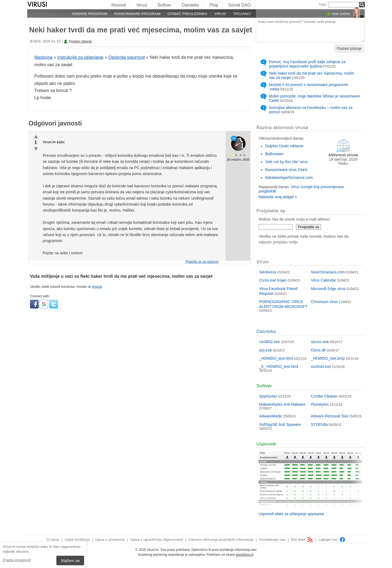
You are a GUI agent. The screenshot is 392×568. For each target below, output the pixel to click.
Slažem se (70, 561)
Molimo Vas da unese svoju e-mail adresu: (294, 219)
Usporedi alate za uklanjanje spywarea (291, 514)
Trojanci (242, 14)
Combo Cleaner (324, 396)
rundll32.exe (269, 342)
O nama (53, 540)
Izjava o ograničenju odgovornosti (157, 540)
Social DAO (239, 5)
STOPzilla (319, 425)
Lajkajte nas (332, 540)
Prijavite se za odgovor (202, 262)
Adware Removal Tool (329, 416)
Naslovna (43, 57)
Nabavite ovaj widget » (278, 197)
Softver (164, 5)
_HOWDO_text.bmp (328, 358)
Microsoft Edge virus (328, 289)
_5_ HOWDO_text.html (279, 367)
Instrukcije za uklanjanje (81, 57)
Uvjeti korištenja (77, 540)
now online (341, 14)
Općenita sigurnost (126, 57)
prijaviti (97, 287)
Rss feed (302, 540)
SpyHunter (268, 396)
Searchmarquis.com (328, 272)
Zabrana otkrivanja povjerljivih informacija (221, 540)
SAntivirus (268, 272)
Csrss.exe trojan (273, 280)
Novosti (119, 5)
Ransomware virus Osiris (286, 170)
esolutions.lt (244, 555)
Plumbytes (320, 404)
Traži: (323, 5)
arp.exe (266, 350)
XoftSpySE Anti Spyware (280, 425)
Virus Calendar (323, 280)
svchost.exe (321, 367)
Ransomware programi (137, 14)
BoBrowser (274, 154)
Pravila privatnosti (17, 560)
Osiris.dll (318, 350)
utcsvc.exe (320, 342)
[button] (35, 307)
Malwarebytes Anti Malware (282, 404)
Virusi (142, 5)
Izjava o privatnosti (110, 540)
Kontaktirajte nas (272, 540)
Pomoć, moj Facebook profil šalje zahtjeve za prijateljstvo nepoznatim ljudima (307, 64)
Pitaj (214, 5)
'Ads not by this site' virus (286, 162)
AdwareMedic (271, 416)
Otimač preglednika (187, 14)
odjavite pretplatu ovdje (278, 242)
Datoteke (190, 5)
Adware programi (89, 14)
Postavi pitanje (80, 41)
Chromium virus (324, 302)
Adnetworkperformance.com (289, 178)
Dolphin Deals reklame (284, 146)
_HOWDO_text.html (276, 358)
